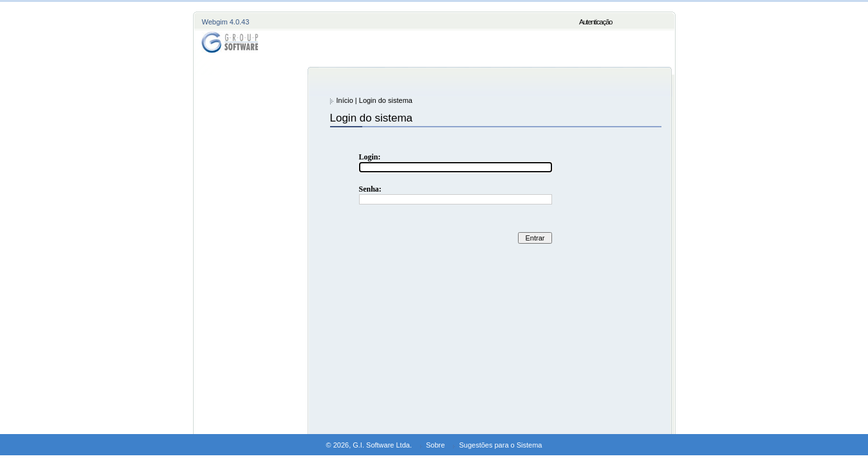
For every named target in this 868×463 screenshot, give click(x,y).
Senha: (370, 189)
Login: (370, 157)
